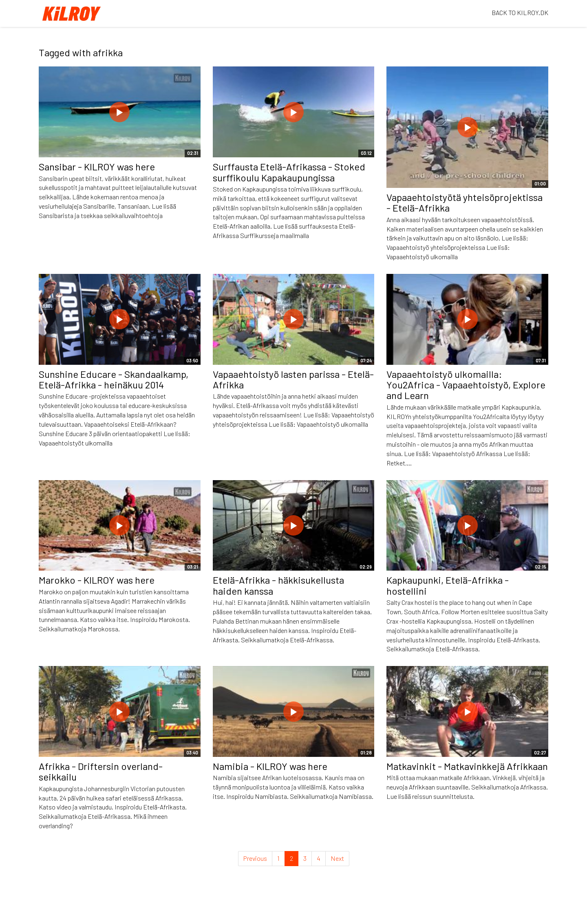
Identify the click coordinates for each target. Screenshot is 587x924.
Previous (255, 858)
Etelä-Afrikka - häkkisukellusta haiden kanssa (278, 585)
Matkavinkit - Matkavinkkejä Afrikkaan (467, 766)
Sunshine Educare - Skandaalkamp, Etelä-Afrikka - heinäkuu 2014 (114, 379)
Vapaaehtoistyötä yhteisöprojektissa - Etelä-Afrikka (465, 202)
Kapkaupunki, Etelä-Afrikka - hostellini (448, 585)
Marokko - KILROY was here (97, 580)
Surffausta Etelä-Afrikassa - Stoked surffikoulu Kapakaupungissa (289, 172)
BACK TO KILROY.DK (520, 12)
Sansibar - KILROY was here (97, 166)
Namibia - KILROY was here (270, 766)
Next (337, 858)
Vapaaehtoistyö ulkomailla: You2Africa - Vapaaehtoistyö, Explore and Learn (466, 385)
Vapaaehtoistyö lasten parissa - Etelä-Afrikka (293, 379)
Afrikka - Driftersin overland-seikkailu (101, 771)
